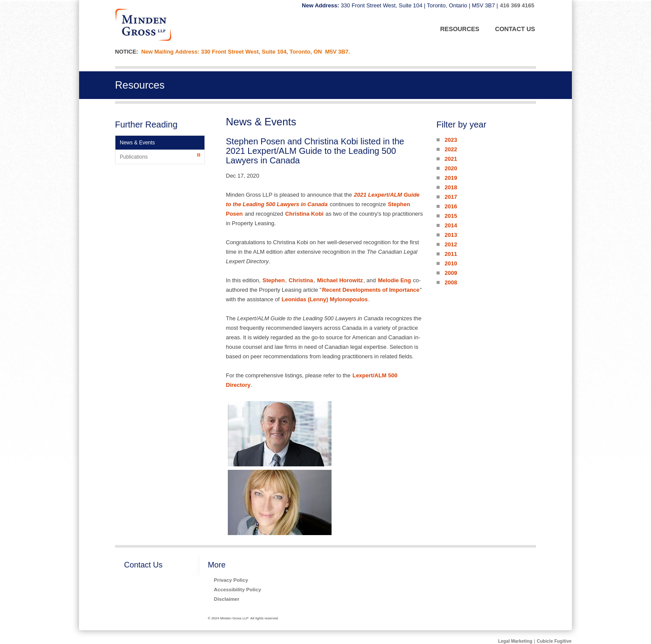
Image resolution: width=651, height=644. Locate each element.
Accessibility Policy (238, 589)
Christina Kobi (305, 214)
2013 (451, 235)
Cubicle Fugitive (554, 641)
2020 (451, 168)
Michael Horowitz (340, 280)
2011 (451, 254)
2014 (451, 225)
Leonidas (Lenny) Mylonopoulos (324, 299)
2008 (451, 282)
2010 (451, 263)
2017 (451, 197)
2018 (451, 187)
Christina (301, 280)
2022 (451, 149)
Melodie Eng (394, 280)
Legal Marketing (515, 641)
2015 (451, 216)
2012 (451, 244)
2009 (451, 273)
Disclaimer (227, 599)
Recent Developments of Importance (371, 290)
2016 (451, 206)
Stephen (273, 280)
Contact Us (143, 565)
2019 (451, 178)
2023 (451, 140)
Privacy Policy (231, 580)
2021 (451, 159)
